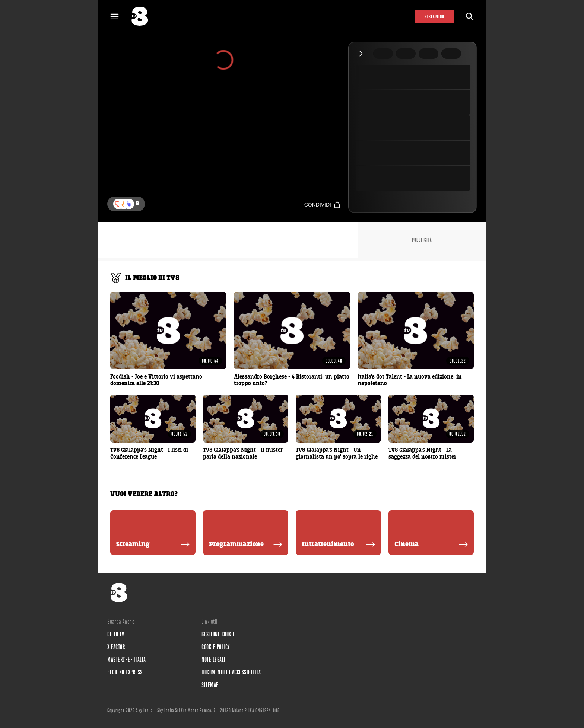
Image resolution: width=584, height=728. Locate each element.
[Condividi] (323, 205)
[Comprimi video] (363, 54)
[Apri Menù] (119, 17)
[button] (129, 204)
